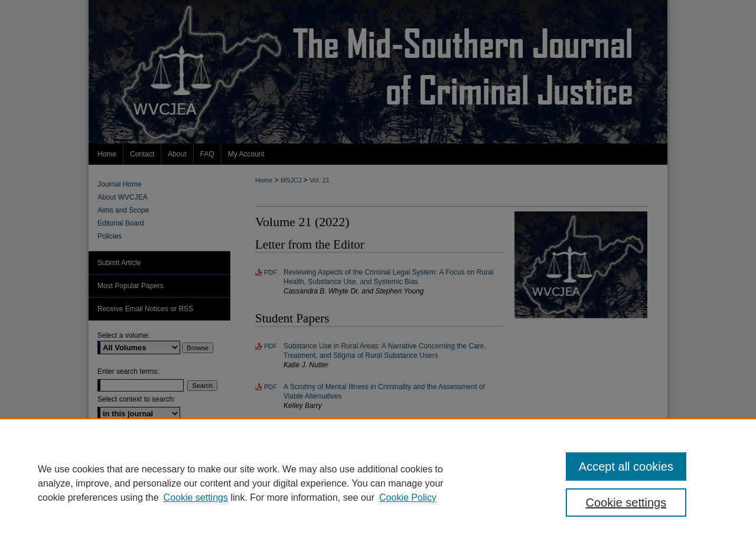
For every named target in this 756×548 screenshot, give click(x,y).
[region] (378, 483)
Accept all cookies (626, 467)
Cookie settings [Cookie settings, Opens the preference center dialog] (626, 503)
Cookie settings (196, 498)
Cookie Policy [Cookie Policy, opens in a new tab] (408, 498)
